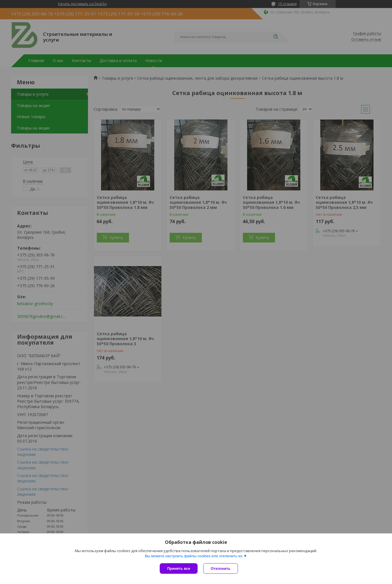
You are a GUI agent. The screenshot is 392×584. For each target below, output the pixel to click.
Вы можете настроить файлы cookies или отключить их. (194, 556)
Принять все (179, 568)
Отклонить (220, 568)
